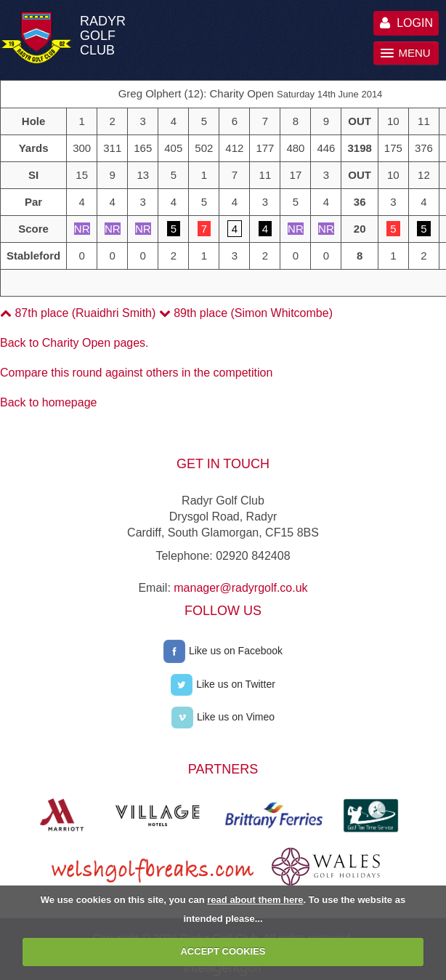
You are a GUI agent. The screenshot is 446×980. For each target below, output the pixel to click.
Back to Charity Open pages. (74, 343)
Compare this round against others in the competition (136, 373)
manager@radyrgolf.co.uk (240, 588)
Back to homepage (48, 402)
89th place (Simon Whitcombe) (246, 313)
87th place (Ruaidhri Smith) (78, 313)
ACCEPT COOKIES (223, 951)
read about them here (255, 900)
